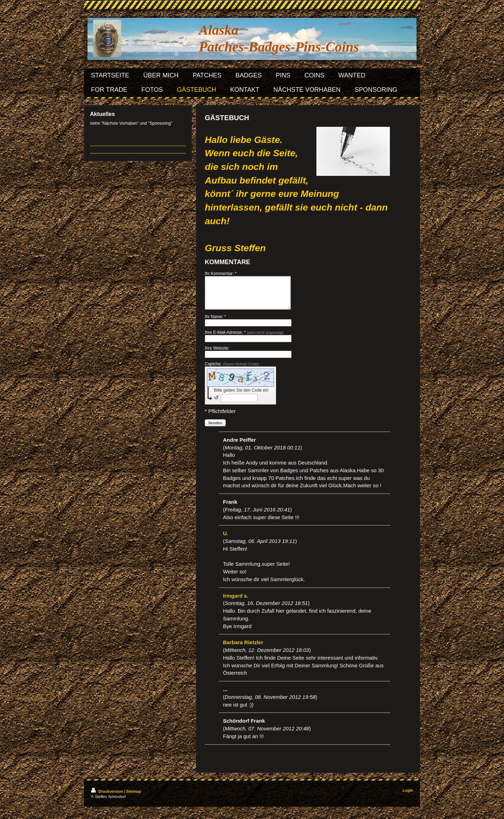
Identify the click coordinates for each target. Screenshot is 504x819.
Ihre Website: (217, 355)
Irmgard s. (236, 602)
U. (226, 540)
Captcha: (232, 370)
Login (408, 797)
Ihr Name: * (215, 323)
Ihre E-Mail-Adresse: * (244, 339)
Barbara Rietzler (243, 649)
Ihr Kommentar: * (221, 274)
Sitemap (134, 798)
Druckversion (107, 798)
